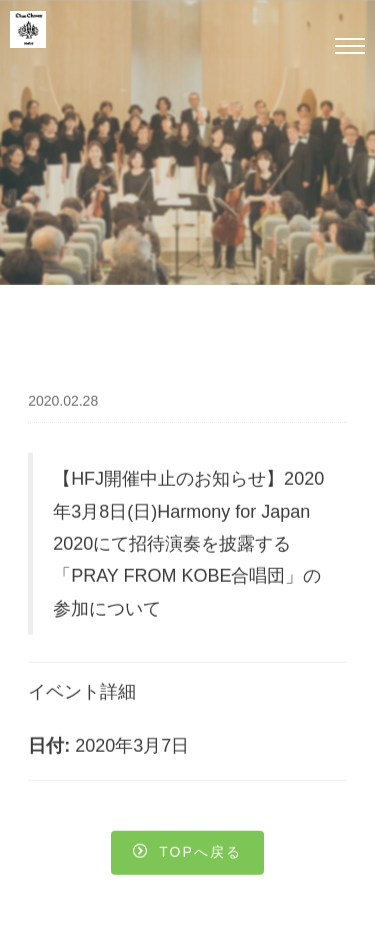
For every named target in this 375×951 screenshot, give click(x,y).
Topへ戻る (187, 853)
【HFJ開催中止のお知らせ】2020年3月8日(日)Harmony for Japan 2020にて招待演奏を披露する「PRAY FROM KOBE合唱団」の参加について (188, 545)
